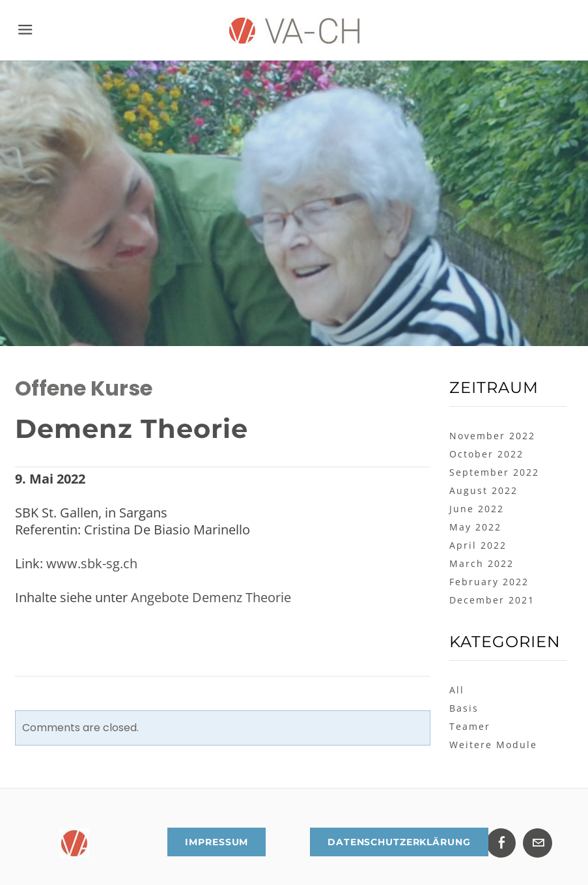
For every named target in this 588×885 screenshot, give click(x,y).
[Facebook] (501, 843)
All (457, 690)
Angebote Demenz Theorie (211, 597)
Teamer (470, 726)
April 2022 (478, 545)
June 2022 (477, 509)
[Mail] (538, 843)
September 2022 (494, 472)
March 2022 (482, 563)
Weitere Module (493, 745)
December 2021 (492, 600)
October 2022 (486, 454)
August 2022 (483, 490)
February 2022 (489, 582)
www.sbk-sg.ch (92, 563)
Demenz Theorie (132, 428)
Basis (464, 708)
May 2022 (475, 527)
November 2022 (492, 436)
